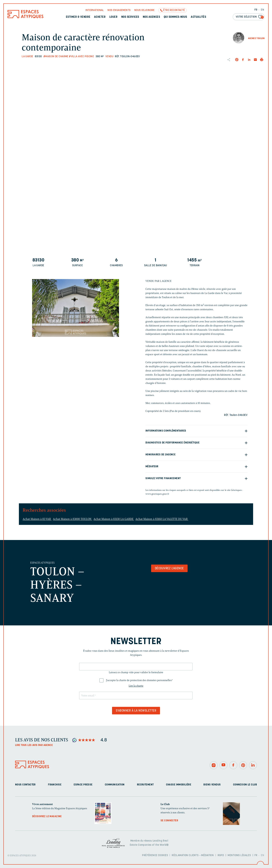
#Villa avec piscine (81, 57)
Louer (113, 17)
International (95, 10)
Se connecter (169, 821)
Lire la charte (136, 686)
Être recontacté (174, 10)
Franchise (55, 785)
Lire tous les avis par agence (34, 745)
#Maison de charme (56, 57)
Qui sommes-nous (175, 17)
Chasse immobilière (179, 785)
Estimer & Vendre (78, 17)
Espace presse (83, 785)
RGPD (221, 855)
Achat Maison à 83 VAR (37, 519)
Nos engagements (119, 10)
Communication (115, 785)
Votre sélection (250, 17)
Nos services (130, 17)
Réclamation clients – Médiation (193, 855)
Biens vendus (212, 785)
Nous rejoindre (144, 10)
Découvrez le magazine (47, 817)
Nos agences (151, 17)
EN (262, 10)
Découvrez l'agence (169, 569)
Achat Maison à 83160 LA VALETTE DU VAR (162, 519)
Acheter (100, 17)
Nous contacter (25, 785)
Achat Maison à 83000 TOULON (73, 519)
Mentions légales (239, 855)
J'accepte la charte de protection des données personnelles (139, 680)
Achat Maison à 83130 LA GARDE (114, 519)
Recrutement (145, 785)
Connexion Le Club (245, 785)
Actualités (198, 17)
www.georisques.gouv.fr (157, 494)
